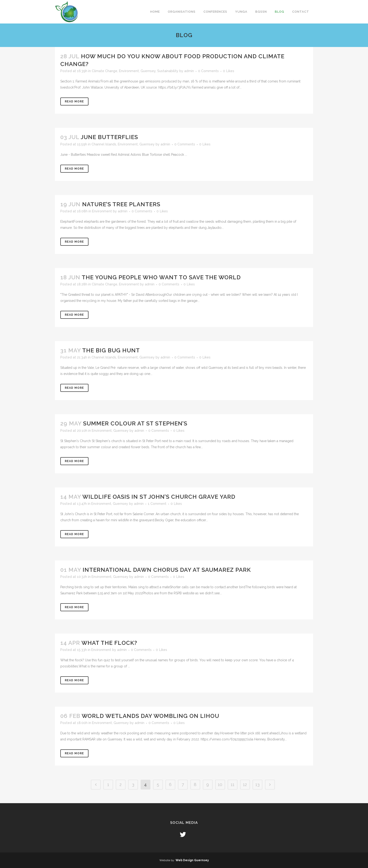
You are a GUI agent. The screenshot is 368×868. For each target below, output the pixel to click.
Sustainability (168, 71)
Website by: (167, 860)
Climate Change (105, 71)
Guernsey (148, 71)
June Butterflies (109, 137)
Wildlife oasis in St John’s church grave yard (159, 497)
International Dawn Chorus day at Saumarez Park (167, 570)
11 (233, 784)
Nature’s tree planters (121, 204)
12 (245, 784)
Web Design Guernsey (192, 860)
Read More (74, 101)
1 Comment (157, 504)
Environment (129, 71)
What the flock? (109, 643)
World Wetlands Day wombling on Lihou (150, 716)
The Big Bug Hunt (111, 350)
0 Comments (208, 71)
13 (257, 784)
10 (220, 784)
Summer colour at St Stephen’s (135, 423)
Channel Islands (104, 144)
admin (189, 71)
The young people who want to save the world (161, 277)
